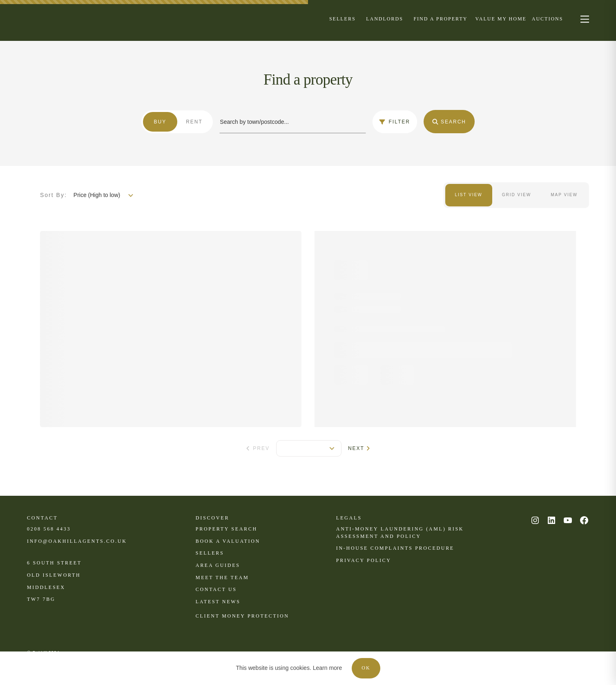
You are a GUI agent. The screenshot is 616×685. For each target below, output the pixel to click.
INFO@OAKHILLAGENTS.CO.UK (77, 541)
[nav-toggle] (584, 19)
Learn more (328, 668)
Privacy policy (364, 560)
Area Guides (218, 565)
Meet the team (222, 578)
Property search (227, 529)
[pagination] (309, 448)
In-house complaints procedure (395, 548)
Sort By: (54, 195)
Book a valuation (228, 541)
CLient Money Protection (242, 616)
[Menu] (343, 18)
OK (366, 668)
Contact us (216, 589)
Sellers (210, 553)
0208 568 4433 (49, 529)
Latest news (218, 602)
